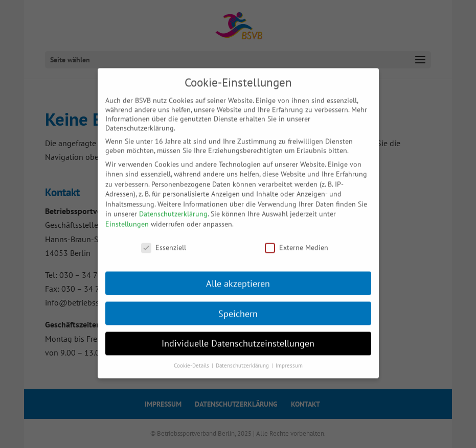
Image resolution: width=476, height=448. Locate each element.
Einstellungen (127, 217)
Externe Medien (297, 241)
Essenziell (164, 241)
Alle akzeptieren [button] (238, 277)
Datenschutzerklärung (173, 207)
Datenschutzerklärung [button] (243, 359)
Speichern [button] (238, 307)
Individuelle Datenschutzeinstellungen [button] (238, 337)
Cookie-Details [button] (192, 359)
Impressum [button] (289, 359)
